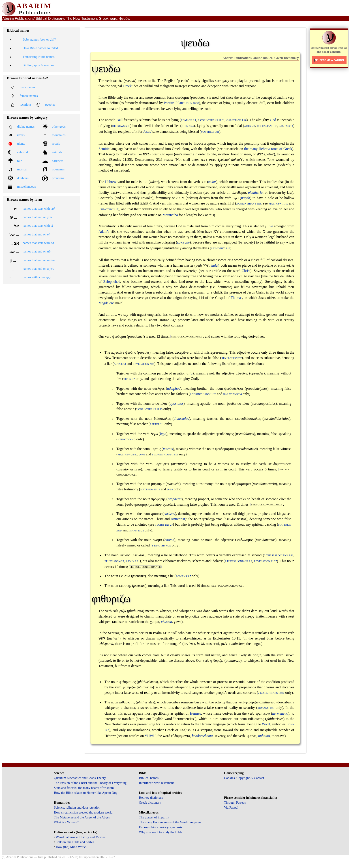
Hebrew (111, 182)
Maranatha (170, 215)
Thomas (237, 298)
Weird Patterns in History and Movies (80, 837)
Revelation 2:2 (232, 358)
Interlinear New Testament (156, 783)
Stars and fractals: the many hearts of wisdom (84, 788)
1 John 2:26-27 (164, 525)
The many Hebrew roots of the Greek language (170, 822)
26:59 (170, 490)
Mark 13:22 (137, 531)
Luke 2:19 (183, 243)
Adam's (104, 232)
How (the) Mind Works (71, 847)
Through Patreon (235, 803)
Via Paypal (231, 807)
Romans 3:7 (183, 576)
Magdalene (106, 303)
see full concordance (187, 337)
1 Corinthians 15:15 (165, 455)
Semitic (104, 149)
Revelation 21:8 (143, 364)
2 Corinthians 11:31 (211, 120)
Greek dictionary (150, 803)
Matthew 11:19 (278, 204)
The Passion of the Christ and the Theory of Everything (90, 783)
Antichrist (178, 519)
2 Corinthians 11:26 (203, 394)
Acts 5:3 (250, 126)
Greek (127, 86)
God (273, 120)
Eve (270, 226)
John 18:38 (192, 103)
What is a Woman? (66, 822)
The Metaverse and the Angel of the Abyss (82, 817)
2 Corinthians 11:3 (249, 204)
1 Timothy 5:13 (221, 249)
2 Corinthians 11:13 (149, 409)
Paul (119, 120)
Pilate (180, 103)
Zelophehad (112, 282)
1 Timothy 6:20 (161, 546)
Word (266, 724)
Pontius (169, 103)
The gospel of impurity (154, 817)
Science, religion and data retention (77, 807)
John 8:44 (188, 126)
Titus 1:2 (129, 379)
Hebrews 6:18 (121, 126)
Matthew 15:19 (150, 490)
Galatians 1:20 (237, 120)
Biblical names (149, 778)
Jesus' (147, 132)
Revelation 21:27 (265, 561)
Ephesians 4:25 (114, 561)
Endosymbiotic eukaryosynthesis (161, 827)
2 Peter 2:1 (157, 424)
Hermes (195, 713)
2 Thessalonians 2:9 (238, 561)
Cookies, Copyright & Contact (244, 778)
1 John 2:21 (133, 561)
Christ (246, 271)
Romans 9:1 (188, 120)
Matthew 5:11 (210, 132)
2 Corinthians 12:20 (271, 693)
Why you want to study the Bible (161, 832)
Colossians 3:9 (267, 126)
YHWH (150, 736)
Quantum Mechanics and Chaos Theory (80, 778)
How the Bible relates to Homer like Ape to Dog (86, 793)
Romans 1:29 (266, 708)
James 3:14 (286, 126)
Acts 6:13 (120, 364)
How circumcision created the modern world (83, 812)
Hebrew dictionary (151, 798)
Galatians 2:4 (232, 394)
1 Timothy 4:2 (126, 440)
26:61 (142, 455)
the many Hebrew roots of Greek (268, 149)
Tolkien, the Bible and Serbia (75, 842)
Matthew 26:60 (127, 455)
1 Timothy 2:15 (108, 210)
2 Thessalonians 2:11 (279, 556)
